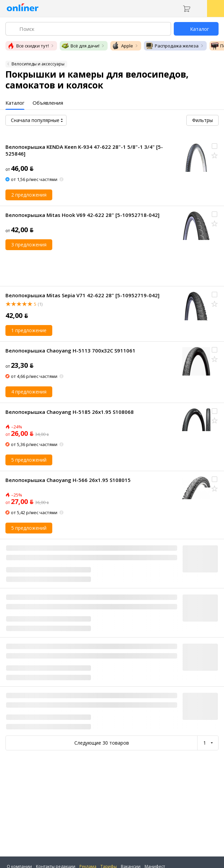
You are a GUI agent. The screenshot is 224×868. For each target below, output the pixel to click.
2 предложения (29, 195)
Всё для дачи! (80, 46)
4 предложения (29, 392)
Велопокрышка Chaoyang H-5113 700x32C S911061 (70, 350)
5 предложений (29, 460)
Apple (122, 46)
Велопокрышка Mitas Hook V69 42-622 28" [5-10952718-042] (82, 215)
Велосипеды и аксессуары (38, 64)
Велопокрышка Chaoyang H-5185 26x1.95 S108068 (70, 412)
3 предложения (29, 245)
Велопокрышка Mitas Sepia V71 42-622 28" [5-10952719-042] (82, 295)
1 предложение (29, 330)
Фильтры (202, 120)
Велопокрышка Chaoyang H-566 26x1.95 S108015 (68, 480)
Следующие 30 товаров (102, 743)
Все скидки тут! (28, 46)
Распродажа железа (172, 46)
